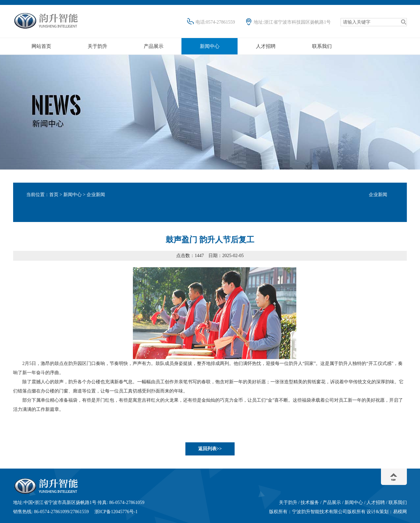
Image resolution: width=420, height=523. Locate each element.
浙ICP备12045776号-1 (116, 512)
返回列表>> (210, 449)
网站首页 (41, 46)
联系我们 (322, 46)
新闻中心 (210, 46)
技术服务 (310, 503)
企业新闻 (378, 195)
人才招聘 (266, 46)
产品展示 (154, 46)
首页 (54, 195)
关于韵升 (97, 46)
